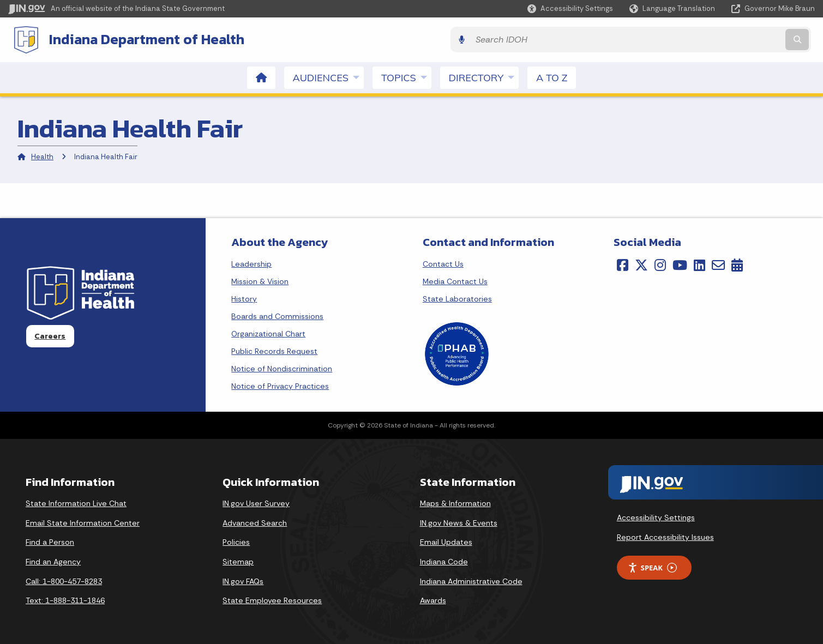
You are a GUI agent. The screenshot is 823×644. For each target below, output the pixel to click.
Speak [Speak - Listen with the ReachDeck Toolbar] (652, 566)
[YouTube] (680, 263)
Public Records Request (274, 350)
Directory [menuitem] (484, 76)
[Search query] (716, 39)
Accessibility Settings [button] (656, 516)
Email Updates (446, 541)
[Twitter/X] (641, 263)
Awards (433, 599)
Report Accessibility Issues (665, 535)
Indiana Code (444, 560)
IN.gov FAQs (243, 580)
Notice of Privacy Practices (280, 384)
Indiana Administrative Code (471, 580)
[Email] (718, 263)
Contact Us (443, 262)
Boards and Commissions (277, 315)
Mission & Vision (260, 280)
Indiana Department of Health (142, 39)
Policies (236, 541)
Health (42, 156)
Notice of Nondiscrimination (282, 367)
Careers (50, 335)
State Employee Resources (272, 599)
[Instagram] (660, 263)
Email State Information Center (83, 521)
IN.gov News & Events (459, 521)
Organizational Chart (268, 332)
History (244, 297)
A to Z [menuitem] (552, 76)
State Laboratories (457, 297)
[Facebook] (623, 263)
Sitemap (238, 560)
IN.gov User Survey (256, 502)
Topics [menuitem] (406, 76)
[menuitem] (261, 76)
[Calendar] (737, 263)
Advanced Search (255, 521)
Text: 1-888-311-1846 (65, 599)
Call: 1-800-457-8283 (64, 580)
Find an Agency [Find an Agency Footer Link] (53, 560)
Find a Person (50, 541)
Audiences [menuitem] (328, 76)
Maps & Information (455, 502)
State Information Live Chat (76, 502)
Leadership (251, 262)
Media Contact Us (455, 280)
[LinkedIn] (699, 263)
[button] (570, 8)
